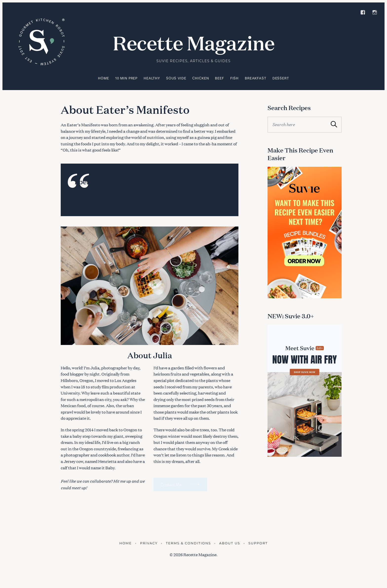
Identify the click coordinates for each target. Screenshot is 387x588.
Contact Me (171, 484)
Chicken (201, 78)
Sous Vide (176, 78)
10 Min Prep (126, 78)
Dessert (281, 78)
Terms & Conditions (188, 543)
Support (258, 543)
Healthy (152, 78)
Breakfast (256, 78)
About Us (230, 543)
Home (103, 78)
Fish (234, 78)
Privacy (149, 543)
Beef (219, 78)
